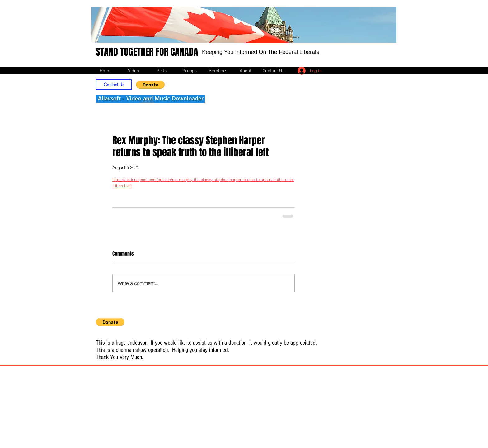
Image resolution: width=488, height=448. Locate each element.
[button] (150, 85)
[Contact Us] (114, 84)
